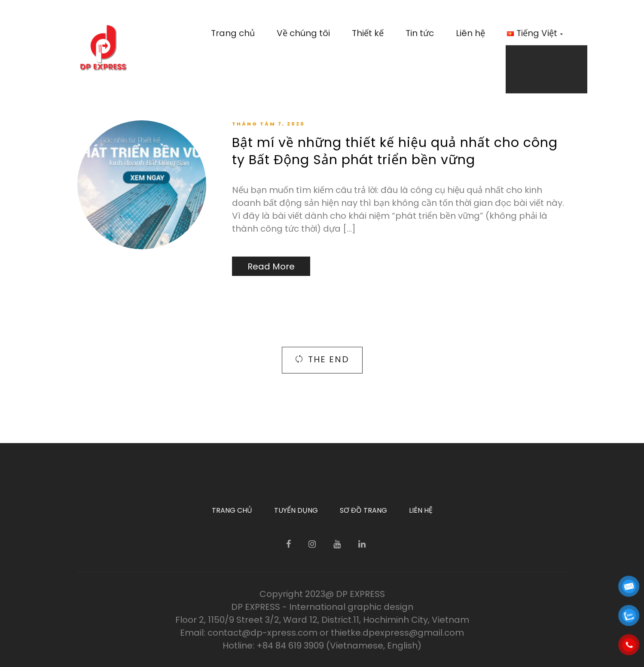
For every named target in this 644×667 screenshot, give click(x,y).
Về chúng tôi (303, 33)
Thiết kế (368, 33)
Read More (271, 266)
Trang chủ (233, 33)
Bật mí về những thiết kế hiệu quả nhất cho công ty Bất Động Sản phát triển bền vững (395, 151)
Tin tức (420, 33)
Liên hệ (470, 33)
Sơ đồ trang (363, 510)
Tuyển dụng (296, 510)
